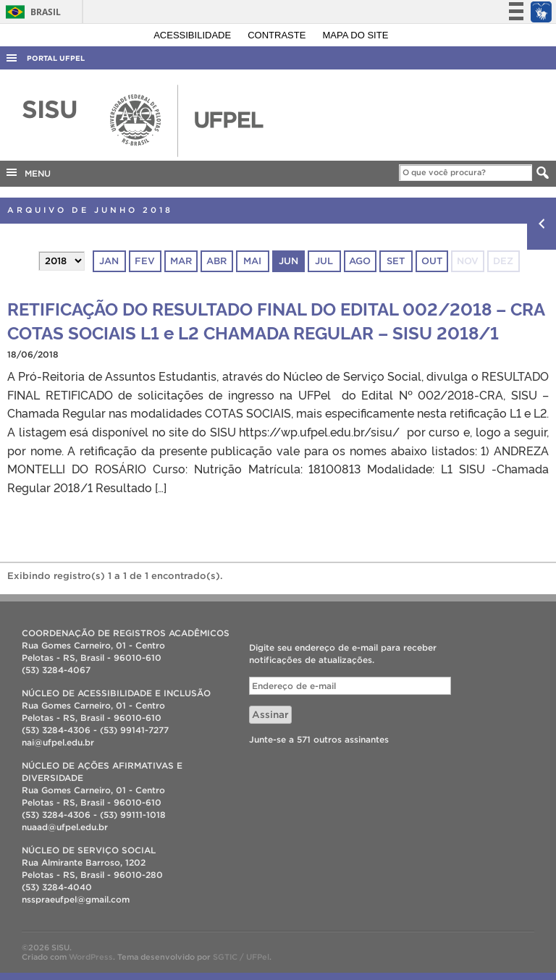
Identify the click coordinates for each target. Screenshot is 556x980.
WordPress (91, 957)
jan (109, 261)
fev (145, 261)
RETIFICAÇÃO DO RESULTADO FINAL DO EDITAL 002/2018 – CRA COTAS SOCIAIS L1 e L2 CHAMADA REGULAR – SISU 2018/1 (276, 320)
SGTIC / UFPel (241, 957)
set (396, 261)
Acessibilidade (194, 35)
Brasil (31, 12)
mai (252, 261)
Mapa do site (356, 35)
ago (360, 261)
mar (181, 261)
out (432, 261)
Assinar (270, 715)
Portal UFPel (56, 58)
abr (216, 261)
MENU (28, 172)
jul (324, 261)
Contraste (278, 35)
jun (288, 261)
